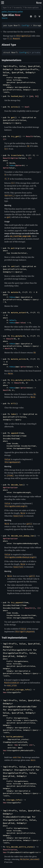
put (13, 248)
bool (27, 107)
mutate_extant (18, 312)
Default (13, 320)
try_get (15, 136)
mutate (14, 292)
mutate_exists (18, 359)
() (4, 139)
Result (29, 136)
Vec (5, 692)
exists (14, 107)
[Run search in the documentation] (21, 8)
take (13, 414)
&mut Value (20, 323)
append (14, 433)
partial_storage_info (18, 690)
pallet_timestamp (9, 12)
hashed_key (17, 96)
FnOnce (12, 165)
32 (36, 96)
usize (14, 487)
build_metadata (14, 737)
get (13, 117)
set (13, 266)
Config (25, 25)
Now (39, 3)
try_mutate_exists (21, 380)
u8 (32, 96)
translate (16, 155)
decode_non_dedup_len (22, 536)
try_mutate (17, 336)
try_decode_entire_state (20, 847)
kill (13, 403)
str (31, 745)
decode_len (17, 485)
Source (5, 18)
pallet (20, 12)
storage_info (13, 800)
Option (14, 158)
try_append (17, 602)
